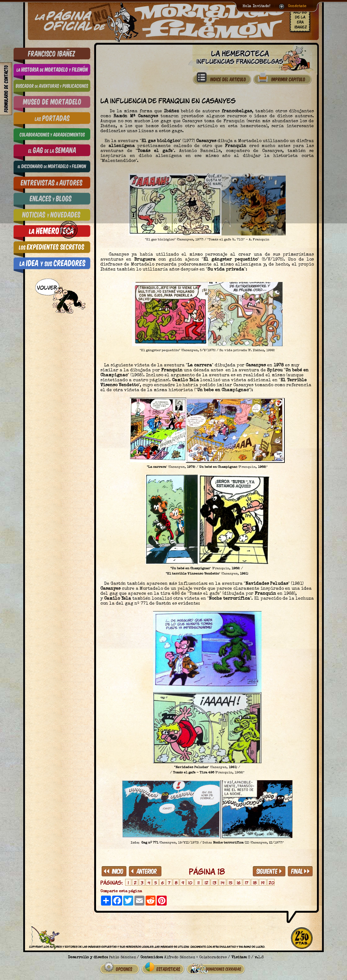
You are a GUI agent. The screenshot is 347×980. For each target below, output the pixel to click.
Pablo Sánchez (122, 958)
